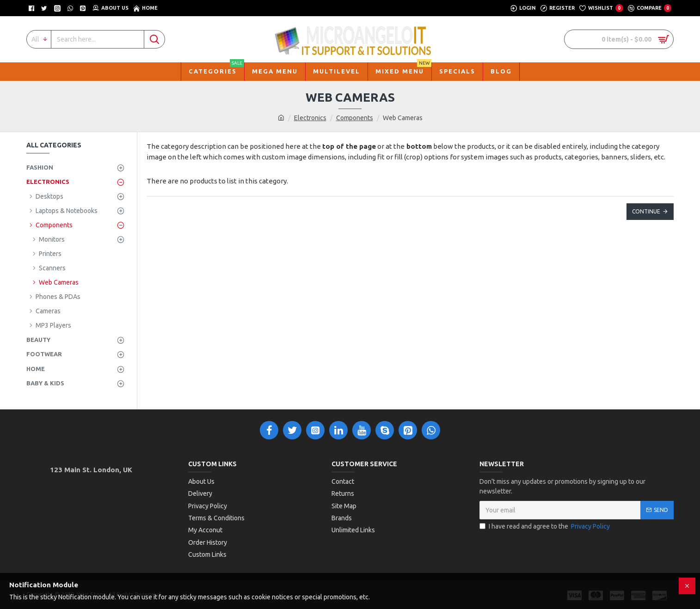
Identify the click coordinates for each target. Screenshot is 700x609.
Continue (646, 211)
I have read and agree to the (545, 527)
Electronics (310, 118)
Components (355, 118)
